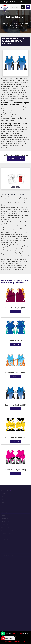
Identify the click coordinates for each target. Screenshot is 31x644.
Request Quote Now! (16, 158)
